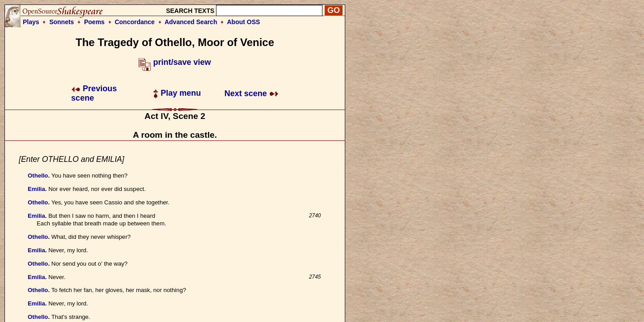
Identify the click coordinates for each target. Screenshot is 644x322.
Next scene (252, 93)
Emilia (36, 189)
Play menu (177, 93)
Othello (38, 176)
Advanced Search (191, 22)
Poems (94, 22)
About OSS (244, 22)
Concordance (134, 22)
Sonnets (61, 22)
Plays (31, 22)
